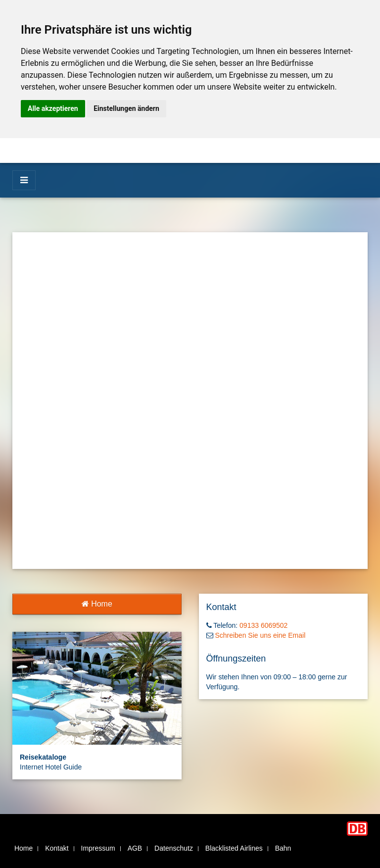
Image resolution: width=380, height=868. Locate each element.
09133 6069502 (263, 625)
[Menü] (24, 180)
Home (97, 604)
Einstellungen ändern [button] (126, 108)
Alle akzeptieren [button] (53, 108)
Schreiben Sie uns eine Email (260, 635)
